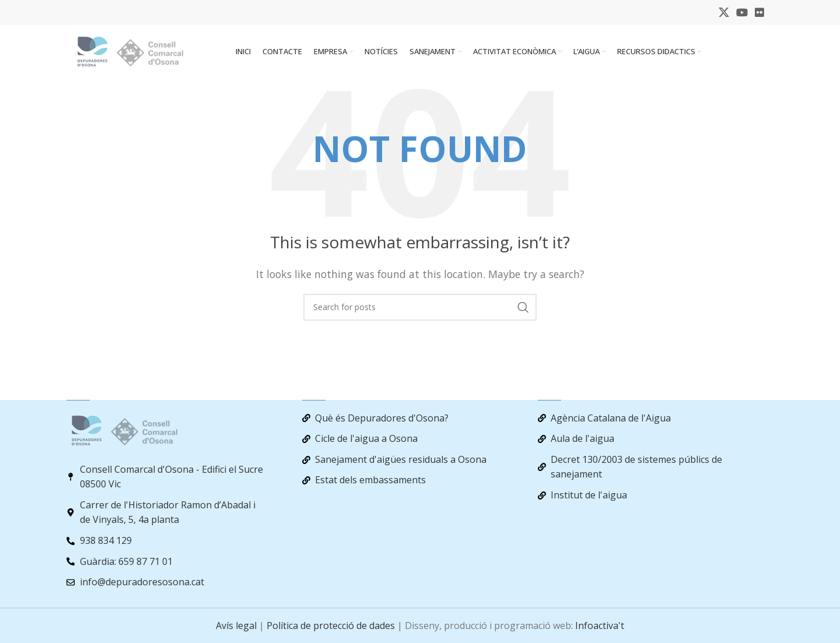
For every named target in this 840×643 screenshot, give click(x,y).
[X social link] (724, 13)
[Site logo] (139, 54)
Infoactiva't (600, 626)
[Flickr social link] (759, 13)
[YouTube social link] (742, 13)
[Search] (420, 313)
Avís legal (236, 626)
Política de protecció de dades (331, 626)
